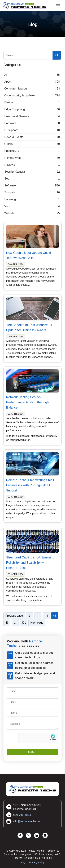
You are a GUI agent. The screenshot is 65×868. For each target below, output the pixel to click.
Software (10, 185)
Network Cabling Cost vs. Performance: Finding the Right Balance (28, 402)
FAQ (23, 863)
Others (8, 144)
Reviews (10, 165)
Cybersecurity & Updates (20, 95)
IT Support (11, 130)
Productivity (12, 151)
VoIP (7, 206)
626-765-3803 (22, 815)
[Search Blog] (57, 56)
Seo (7, 179)
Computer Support (16, 89)
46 (7, 623)
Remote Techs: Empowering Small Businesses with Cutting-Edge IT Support (30, 485)
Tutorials (10, 192)
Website (9, 213)
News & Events (14, 137)
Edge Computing (15, 109)
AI (6, 75)
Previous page (14, 616)
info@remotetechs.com (28, 821)
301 (24, 623)
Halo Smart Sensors (17, 116)
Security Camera (15, 172)
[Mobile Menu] (58, 7)
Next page (37, 623)
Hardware (10, 123)
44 (46, 616)
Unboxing (10, 199)
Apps (8, 82)
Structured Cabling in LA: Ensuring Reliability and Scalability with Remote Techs (30, 563)
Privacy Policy (37, 863)
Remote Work (13, 158)
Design (9, 102)
